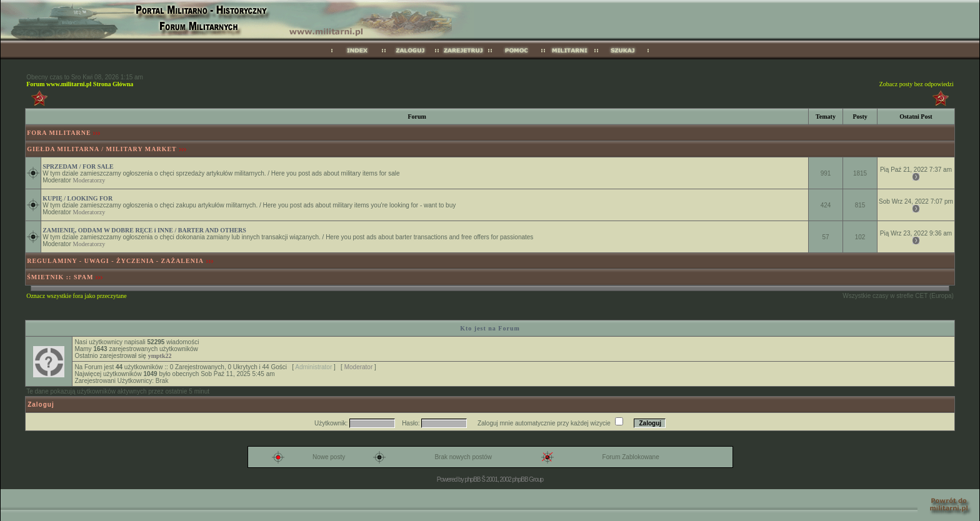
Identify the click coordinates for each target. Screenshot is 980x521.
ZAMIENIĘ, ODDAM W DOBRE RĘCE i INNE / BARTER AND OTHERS (144, 230)
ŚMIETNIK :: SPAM (60, 277)
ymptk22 (160, 356)
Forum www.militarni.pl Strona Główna (80, 84)
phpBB (472, 479)
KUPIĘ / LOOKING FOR (77, 198)
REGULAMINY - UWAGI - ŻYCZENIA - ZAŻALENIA (115, 261)
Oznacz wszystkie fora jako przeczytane (76, 296)
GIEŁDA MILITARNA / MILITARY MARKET (102, 149)
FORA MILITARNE (59, 133)
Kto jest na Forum (490, 328)
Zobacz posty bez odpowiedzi (917, 84)
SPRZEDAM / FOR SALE (78, 166)
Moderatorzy (89, 180)
